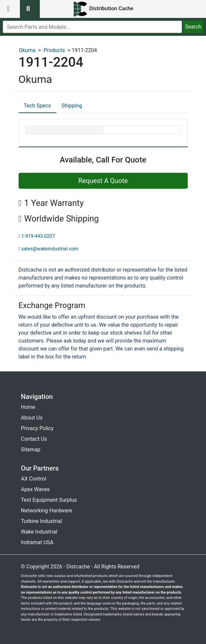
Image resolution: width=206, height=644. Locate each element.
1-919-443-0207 (38, 236)
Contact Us (34, 439)
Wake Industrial (39, 532)
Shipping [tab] (72, 106)
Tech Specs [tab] (37, 106)
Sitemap (31, 450)
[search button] (30, 9)
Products (54, 50)
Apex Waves (35, 489)
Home (28, 407)
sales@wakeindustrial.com (50, 249)
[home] (103, 9)
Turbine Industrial (41, 521)
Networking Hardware (46, 511)
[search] (92, 27)
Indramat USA (37, 542)
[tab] (37, 106)
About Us (32, 418)
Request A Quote (103, 181)
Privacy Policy (37, 428)
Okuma (27, 50)
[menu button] (10, 9)
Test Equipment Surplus (49, 500)
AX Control (34, 479)
